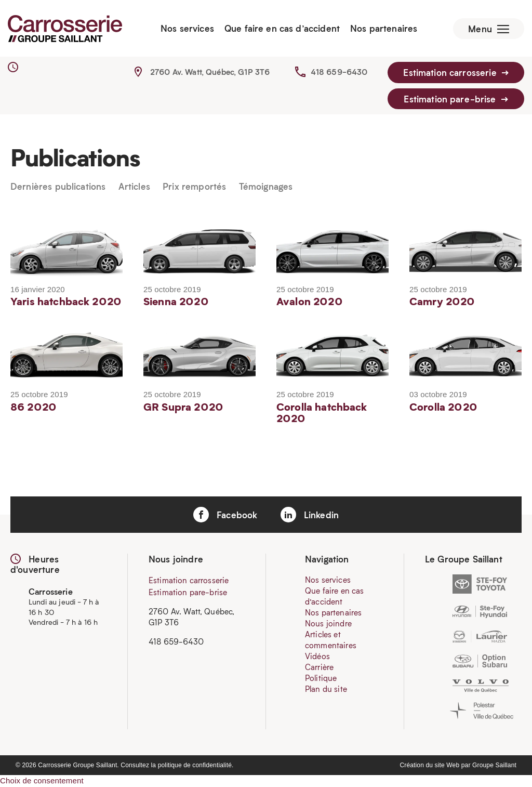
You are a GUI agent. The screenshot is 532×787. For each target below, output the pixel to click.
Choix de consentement (42, 781)
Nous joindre (328, 624)
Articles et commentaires (331, 640)
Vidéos (317, 657)
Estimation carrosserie (456, 73)
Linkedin (310, 515)
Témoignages (266, 187)
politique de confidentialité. (196, 765)
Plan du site (326, 689)
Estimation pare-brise (456, 99)
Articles (134, 187)
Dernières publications (58, 187)
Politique (321, 678)
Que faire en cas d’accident (282, 29)
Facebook (225, 515)
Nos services (187, 29)
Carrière (319, 667)
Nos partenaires (383, 29)
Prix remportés (194, 187)
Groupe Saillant (494, 765)
